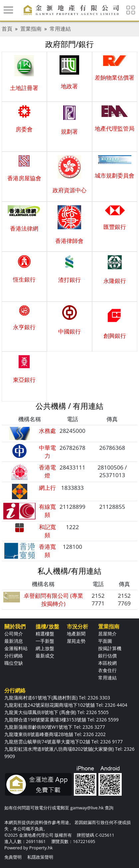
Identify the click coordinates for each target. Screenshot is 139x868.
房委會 (24, 129)
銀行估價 (107, 656)
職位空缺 (14, 663)
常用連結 (60, 29)
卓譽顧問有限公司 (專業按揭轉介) (53, 600)
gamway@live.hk (87, 808)
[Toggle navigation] (8, 10)
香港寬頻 (47, 551)
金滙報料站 (16, 648)
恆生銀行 (24, 279)
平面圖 (105, 641)
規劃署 (69, 131)
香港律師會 (69, 241)
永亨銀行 (24, 327)
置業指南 (31, 29)
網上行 (47, 488)
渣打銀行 (69, 280)
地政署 (69, 86)
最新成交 (45, 656)
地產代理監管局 (115, 128)
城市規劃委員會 (115, 175)
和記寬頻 (47, 531)
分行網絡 (14, 656)
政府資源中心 (69, 190)
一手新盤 (45, 641)
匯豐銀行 (115, 227)
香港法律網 (24, 228)
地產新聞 (76, 634)
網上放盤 (45, 648)
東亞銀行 (24, 380)
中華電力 (47, 452)
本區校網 (107, 663)
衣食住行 (107, 670)
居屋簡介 (107, 634)
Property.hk (41, 848)
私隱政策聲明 (40, 857)
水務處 (47, 431)
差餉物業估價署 (115, 77)
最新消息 (14, 641)
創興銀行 (115, 336)
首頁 (7, 29)
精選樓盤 (45, 634)
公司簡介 (14, 634)
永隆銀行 (115, 281)
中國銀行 (69, 331)
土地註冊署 (24, 88)
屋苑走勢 (76, 641)
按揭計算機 (110, 648)
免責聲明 (13, 857)
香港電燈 (47, 471)
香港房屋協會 (24, 178)
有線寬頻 (47, 511)
